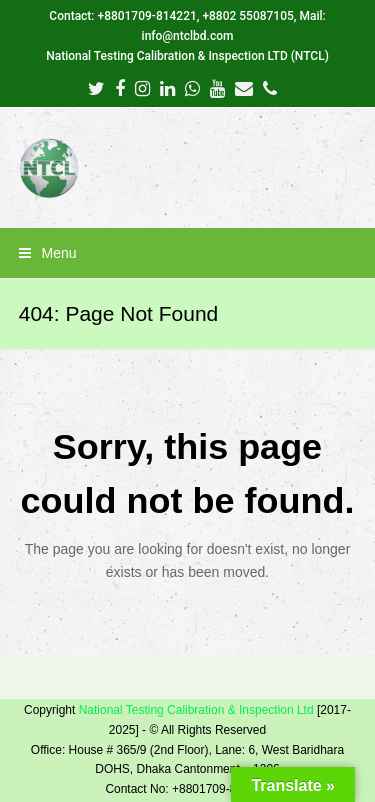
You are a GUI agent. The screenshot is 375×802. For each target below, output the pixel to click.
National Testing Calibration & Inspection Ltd (196, 710)
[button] (188, 253)
